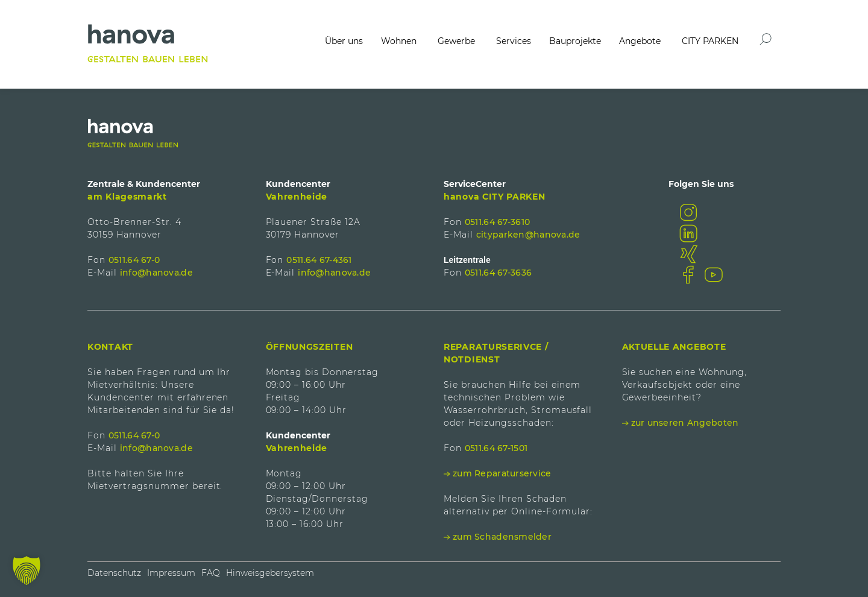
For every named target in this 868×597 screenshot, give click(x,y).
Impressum (171, 573)
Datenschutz (114, 573)
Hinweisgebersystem (270, 573)
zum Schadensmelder (502, 537)
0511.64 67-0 (134, 260)
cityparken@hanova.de (528, 235)
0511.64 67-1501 (496, 448)
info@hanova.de (156, 273)
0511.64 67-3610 (497, 222)
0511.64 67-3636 (498, 273)
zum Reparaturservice (502, 473)
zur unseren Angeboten (685, 423)
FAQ (211, 573)
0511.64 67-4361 (319, 260)
